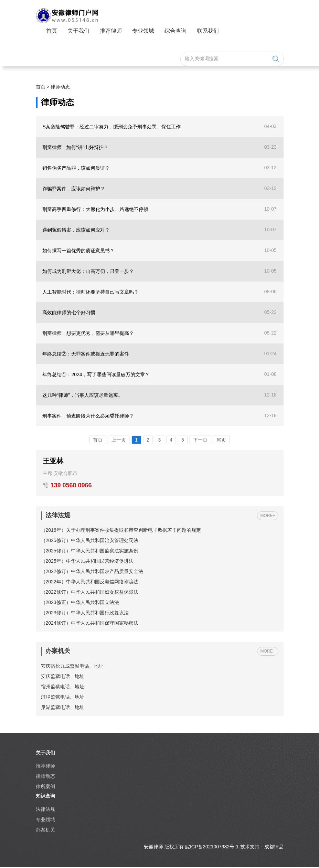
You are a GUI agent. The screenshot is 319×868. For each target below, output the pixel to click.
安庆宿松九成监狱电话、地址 (72, 666)
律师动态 (60, 87)
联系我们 (208, 31)
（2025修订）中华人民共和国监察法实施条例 (90, 551)
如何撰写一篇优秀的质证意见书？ (79, 251)
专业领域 (45, 820)
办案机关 (45, 830)
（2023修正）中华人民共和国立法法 (80, 603)
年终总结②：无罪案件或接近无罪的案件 (86, 354)
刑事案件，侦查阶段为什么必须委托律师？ (88, 416)
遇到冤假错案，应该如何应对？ (76, 230)
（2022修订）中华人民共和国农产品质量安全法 (92, 572)
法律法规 (45, 809)
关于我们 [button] (78, 31)
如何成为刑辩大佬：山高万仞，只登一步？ (88, 271)
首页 (52, 31)
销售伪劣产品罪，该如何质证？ (76, 168)
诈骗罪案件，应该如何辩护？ (74, 189)
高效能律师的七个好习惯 (69, 313)
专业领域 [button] (143, 31)
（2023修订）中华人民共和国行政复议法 (85, 613)
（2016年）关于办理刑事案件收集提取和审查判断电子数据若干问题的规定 (121, 530)
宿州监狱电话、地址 (63, 687)
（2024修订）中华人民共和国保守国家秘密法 (90, 623)
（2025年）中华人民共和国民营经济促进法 (87, 561)
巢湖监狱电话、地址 (63, 708)
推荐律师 (111, 31)
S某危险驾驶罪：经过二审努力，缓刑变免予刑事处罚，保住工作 (112, 127)
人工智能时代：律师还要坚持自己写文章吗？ (91, 292)
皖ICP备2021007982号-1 (212, 847)
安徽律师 (153, 847)
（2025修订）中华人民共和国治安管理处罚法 (90, 541)
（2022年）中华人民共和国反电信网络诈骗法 (90, 582)
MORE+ (268, 516)
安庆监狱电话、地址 (63, 677)
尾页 (221, 440)
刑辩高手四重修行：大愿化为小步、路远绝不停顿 (96, 209)
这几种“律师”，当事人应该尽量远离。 (83, 395)
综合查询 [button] (176, 31)
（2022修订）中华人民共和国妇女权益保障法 (90, 592)
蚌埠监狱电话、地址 (63, 697)
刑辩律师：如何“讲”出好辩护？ (76, 147)
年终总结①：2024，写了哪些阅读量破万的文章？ (96, 374)
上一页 (119, 440)
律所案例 (45, 787)
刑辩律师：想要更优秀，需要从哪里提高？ (88, 333)
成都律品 (274, 847)
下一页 (200, 440)
